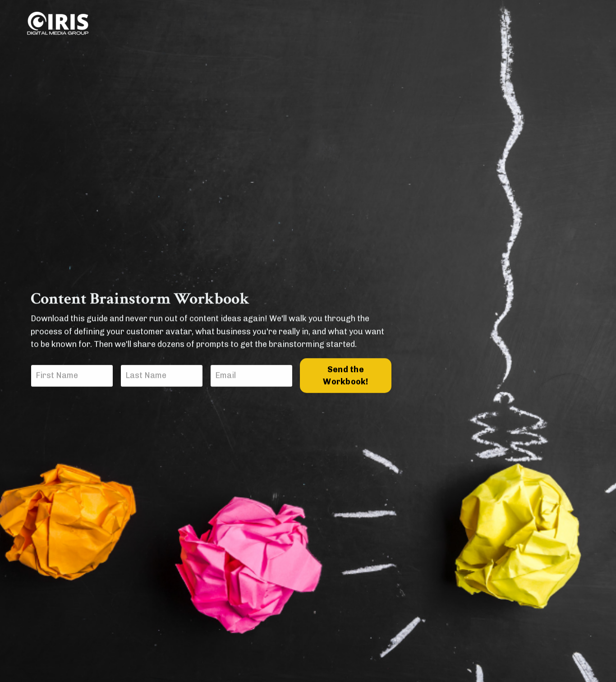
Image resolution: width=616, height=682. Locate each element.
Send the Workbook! (345, 376)
